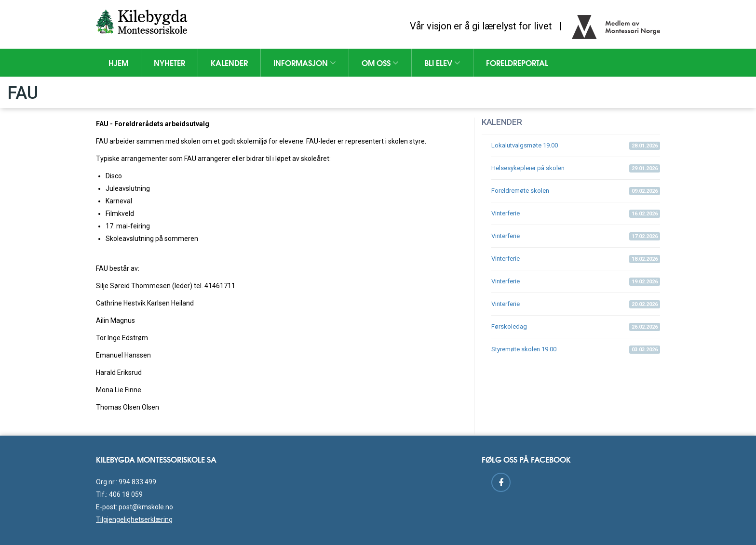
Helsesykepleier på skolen (576, 168)
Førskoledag (576, 327)
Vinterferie (576, 214)
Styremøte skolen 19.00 (576, 350)
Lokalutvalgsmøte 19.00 (576, 146)
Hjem (118, 62)
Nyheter (169, 62)
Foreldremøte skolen (576, 191)
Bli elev (442, 62)
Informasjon (305, 62)
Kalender (229, 62)
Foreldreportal (517, 62)
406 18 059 (126, 494)
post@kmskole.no (146, 507)
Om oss (380, 62)
